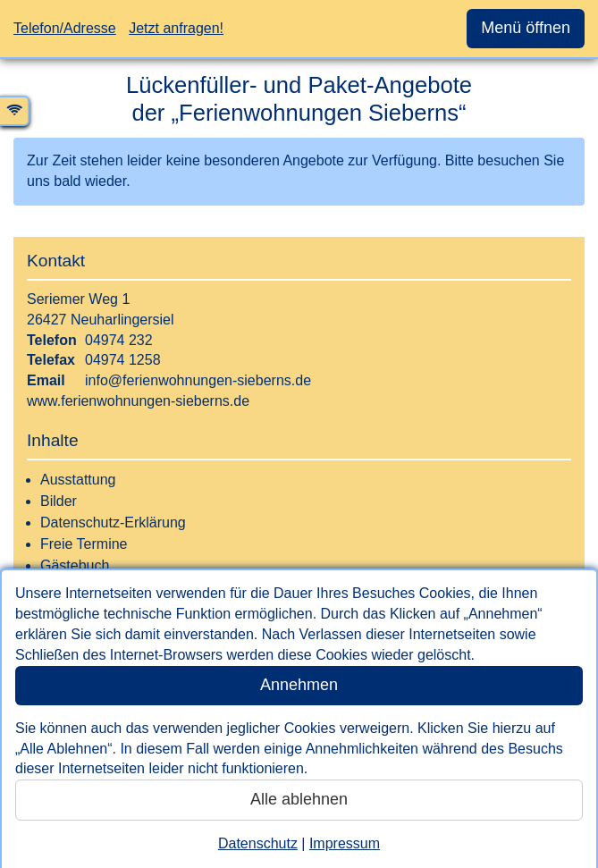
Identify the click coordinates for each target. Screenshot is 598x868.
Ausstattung (78, 480)
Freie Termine (84, 544)
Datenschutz (258, 843)
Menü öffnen (526, 28)
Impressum (345, 843)
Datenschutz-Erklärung (113, 522)
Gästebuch (75, 565)
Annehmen (299, 685)
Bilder (59, 501)
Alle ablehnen (299, 799)
